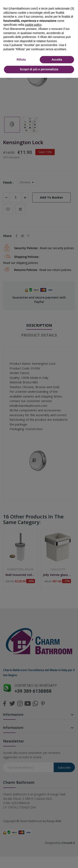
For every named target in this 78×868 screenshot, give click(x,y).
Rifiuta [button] (21, 60)
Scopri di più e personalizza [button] (39, 69)
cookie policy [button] (33, 25)
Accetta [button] (57, 60)
